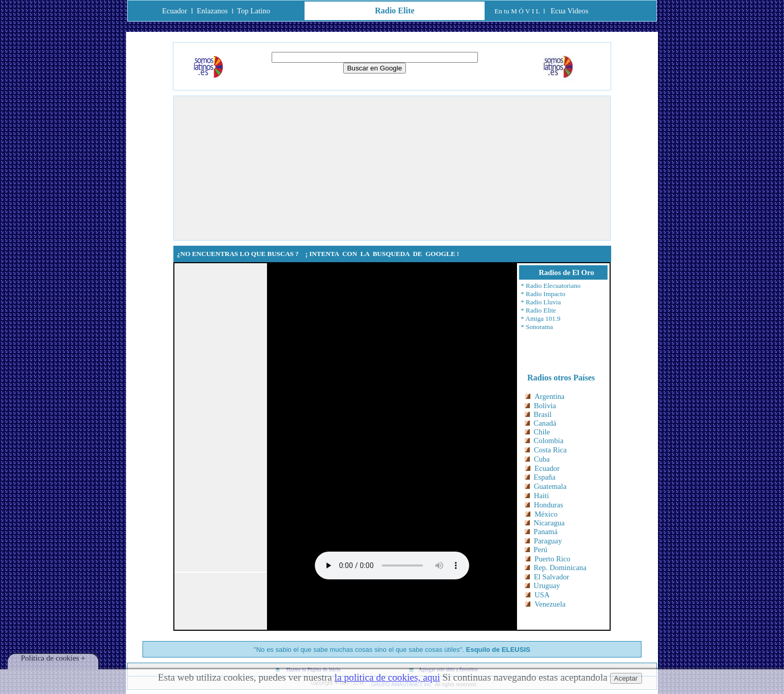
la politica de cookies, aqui (387, 677)
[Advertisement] (392, 168)
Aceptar (626, 678)
